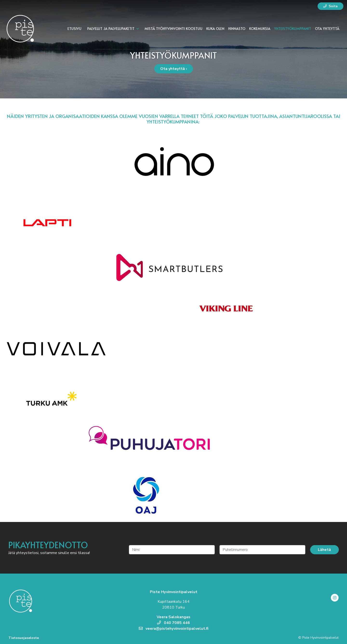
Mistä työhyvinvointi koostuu (173, 28)
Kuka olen (215, 28)
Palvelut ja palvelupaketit (111, 28)
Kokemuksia (260, 28)
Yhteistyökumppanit (293, 28)
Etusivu (74, 28)
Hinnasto (237, 28)
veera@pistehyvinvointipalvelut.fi (174, 629)
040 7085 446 (173, 623)
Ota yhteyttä (327, 28)
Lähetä (324, 550)
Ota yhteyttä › (174, 69)
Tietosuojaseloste (24, 638)
